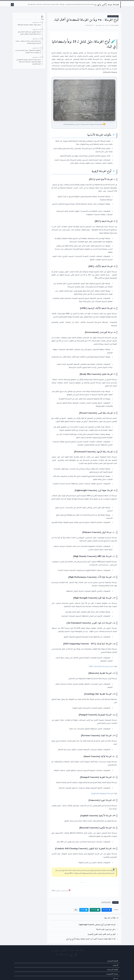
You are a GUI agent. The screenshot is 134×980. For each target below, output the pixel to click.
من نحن (116, 978)
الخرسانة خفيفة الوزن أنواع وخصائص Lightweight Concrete (97, 925)
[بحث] (12, 5)
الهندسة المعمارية (80, 5)
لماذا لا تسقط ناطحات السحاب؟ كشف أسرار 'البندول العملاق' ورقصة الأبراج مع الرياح (91, 939)
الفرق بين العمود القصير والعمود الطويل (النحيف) (102, 934)
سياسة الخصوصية (112, 974)
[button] (107, 910)
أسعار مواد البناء (32, 5)
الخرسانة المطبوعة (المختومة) (102, 794)
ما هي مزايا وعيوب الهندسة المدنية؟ (106, 930)
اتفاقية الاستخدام (113, 970)
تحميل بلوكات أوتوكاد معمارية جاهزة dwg (29, 25)
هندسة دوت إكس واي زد (107, 5)
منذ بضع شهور (36, 22)
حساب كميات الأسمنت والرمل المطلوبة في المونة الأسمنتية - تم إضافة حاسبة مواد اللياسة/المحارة (29, 62)
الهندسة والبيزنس (70, 5)
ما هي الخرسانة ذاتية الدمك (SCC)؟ (101, 667)
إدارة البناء (39, 5)
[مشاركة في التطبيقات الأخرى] (76, 910)
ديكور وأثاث (62, 5)
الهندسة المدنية (90, 5)
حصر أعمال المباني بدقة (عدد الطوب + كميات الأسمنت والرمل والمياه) (28, 42)
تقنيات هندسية (55, 5)
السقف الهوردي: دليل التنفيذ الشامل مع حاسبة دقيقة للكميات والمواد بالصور (29, 33)
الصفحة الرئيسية (113, 961)
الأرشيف (115, 965)
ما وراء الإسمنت (46, 5)
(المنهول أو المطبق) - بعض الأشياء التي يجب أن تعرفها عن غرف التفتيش (28, 52)
